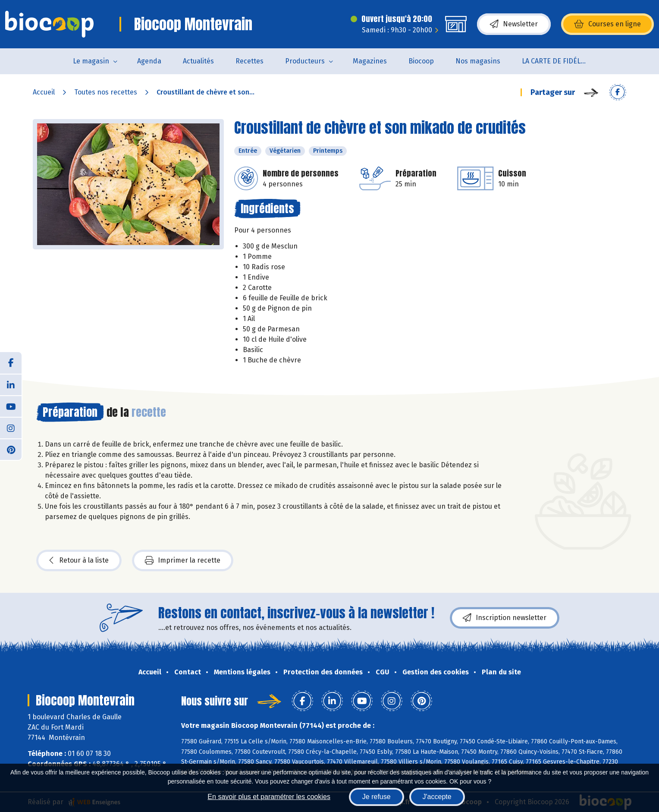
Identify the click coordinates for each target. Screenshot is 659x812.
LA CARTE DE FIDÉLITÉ (556, 61)
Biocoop (421, 61)
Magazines (370, 61)
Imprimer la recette (183, 560)
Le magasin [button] (91, 61)
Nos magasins (478, 61)
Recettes (249, 61)
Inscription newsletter (505, 618)
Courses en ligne (607, 24)
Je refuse (377, 797)
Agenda (149, 61)
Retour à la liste (79, 560)
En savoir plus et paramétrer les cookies (269, 797)
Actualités (198, 61)
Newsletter (514, 24)
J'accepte (437, 797)
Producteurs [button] (305, 61)
